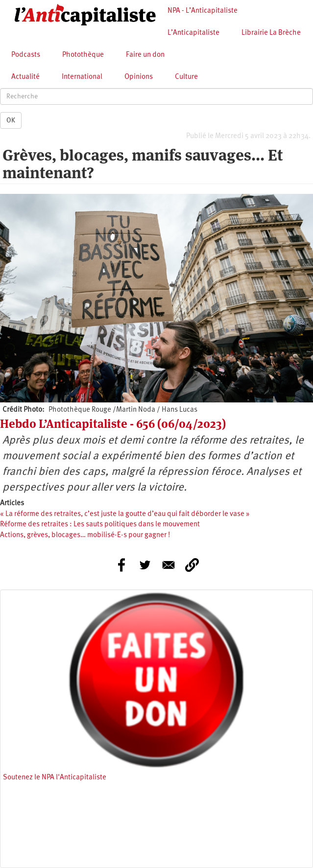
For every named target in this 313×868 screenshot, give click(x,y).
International (82, 77)
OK (11, 120)
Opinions (139, 77)
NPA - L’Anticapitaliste (203, 11)
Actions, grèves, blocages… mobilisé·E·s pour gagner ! (85, 535)
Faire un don (145, 55)
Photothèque (83, 55)
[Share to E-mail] (169, 565)
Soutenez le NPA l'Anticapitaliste (55, 778)
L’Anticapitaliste (193, 33)
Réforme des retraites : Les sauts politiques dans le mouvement (100, 525)
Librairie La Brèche (271, 33)
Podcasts (26, 55)
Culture (186, 77)
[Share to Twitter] (145, 565)
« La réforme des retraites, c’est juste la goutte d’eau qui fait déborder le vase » (125, 514)
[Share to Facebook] (121, 565)
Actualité (25, 77)
